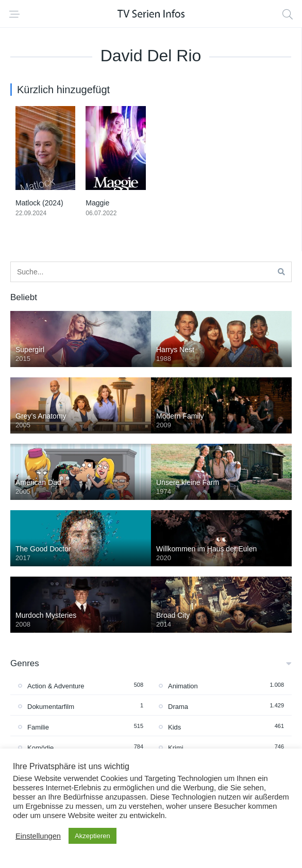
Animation (183, 686)
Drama (178, 707)
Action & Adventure (56, 686)
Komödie (40, 748)
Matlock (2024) (39, 203)
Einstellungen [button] (38, 836)
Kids (174, 727)
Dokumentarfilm (51, 707)
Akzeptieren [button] (93, 836)
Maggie (97, 203)
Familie (38, 727)
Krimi (176, 748)
